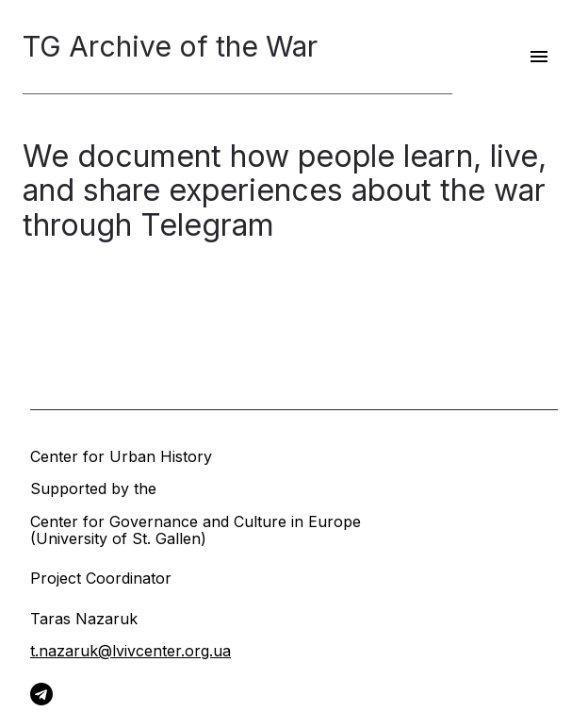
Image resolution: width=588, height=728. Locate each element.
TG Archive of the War (170, 47)
